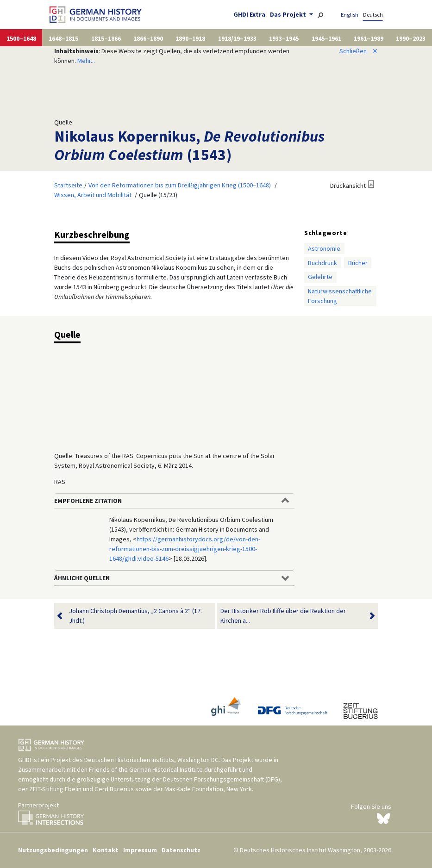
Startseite (68, 185)
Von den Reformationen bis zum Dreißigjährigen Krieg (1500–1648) (180, 185)
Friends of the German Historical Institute (146, 769)
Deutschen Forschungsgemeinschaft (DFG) (222, 779)
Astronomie (324, 248)
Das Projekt (289, 14)
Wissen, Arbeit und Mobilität (93, 195)
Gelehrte (320, 277)
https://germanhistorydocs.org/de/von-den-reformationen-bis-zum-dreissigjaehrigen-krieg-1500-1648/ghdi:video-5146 (185, 549)
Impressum (140, 850)
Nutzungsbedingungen (53, 850)
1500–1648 (21, 38)
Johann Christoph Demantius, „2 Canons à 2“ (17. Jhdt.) (135, 616)
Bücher (358, 263)
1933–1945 (284, 38)
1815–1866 (106, 38)
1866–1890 (148, 38)
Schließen (359, 51)
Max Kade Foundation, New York (208, 789)
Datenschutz (181, 850)
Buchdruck (322, 263)
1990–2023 (411, 38)
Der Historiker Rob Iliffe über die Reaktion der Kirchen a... (292, 616)
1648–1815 (63, 38)
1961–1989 (369, 38)
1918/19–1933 (237, 38)
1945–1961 (326, 38)
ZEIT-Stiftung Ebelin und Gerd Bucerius (81, 789)
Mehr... (86, 61)
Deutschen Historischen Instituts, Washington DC (151, 760)
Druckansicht (348, 186)
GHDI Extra (249, 14)
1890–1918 (190, 38)
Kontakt (106, 850)
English (350, 15)
